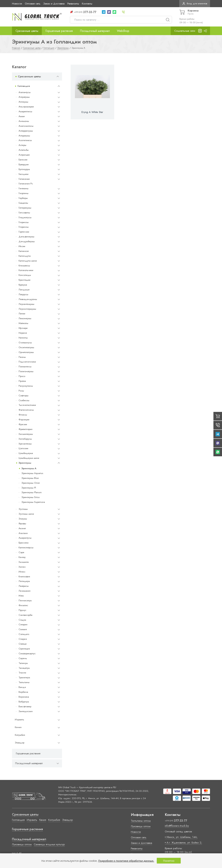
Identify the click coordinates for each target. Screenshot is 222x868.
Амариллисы (25, 111)
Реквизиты (73, 4)
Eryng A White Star (92, 112)
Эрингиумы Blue (30, 478)
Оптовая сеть (33, 4)
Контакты (87, 4)
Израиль (19, 720)
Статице (23, 644)
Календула (25, 256)
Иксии (22, 246)
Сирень (23, 658)
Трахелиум (24, 677)
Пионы (22, 357)
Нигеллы (23, 338)
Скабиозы (24, 400)
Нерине (23, 333)
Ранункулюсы (26, 386)
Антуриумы (24, 136)
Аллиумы (23, 102)
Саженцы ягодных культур (49, 844)
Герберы (23, 198)
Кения (18, 727)
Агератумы (24, 97)
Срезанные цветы (27, 31)
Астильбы (24, 150)
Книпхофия (24, 576)
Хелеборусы (25, 439)
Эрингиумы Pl (29, 488)
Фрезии (23, 424)
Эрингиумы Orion (31, 483)
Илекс (22, 572)
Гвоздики (24, 174)
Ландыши (24, 290)
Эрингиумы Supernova (33, 502)
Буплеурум (24, 169)
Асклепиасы (25, 140)
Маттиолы (23, 323)
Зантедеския (26, 711)
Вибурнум (24, 702)
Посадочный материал (95, 31)
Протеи (22, 381)
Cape (21, 552)
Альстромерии (26, 107)
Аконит (22, 528)
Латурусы (23, 294)
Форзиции (24, 420)
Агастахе (23, 533)
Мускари (23, 328)
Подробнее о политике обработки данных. (126, 861)
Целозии (23, 448)
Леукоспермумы (27, 309)
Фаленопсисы (26, 410)
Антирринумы (26, 131)
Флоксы (23, 415)
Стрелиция (24, 649)
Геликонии (24, 179)
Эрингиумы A (29, 468)
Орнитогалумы (26, 352)
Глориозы (24, 222)
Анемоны (24, 121)
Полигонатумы (26, 371)
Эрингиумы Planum (32, 492)
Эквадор (20, 743)
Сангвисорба (25, 615)
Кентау (22, 557)
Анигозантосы (26, 126)
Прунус (22, 610)
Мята (21, 596)
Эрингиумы (25, 463)
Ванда (22, 687)
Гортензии (24, 232)
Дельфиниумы (26, 237)
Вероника (24, 697)
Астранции (24, 155)
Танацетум (24, 668)
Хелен (22, 567)
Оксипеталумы (26, 347)
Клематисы (24, 266)
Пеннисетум (25, 600)
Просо (22, 376)
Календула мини (28, 261)
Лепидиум (24, 581)
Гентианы (24, 188)
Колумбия (20, 735)
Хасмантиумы (26, 434)
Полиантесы (25, 367)
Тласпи (22, 673)
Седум (22, 620)
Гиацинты (23, 203)
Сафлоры (24, 396)
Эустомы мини (26, 514)
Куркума (23, 285)
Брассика (24, 543)
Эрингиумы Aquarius (32, 473)
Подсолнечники (27, 362)
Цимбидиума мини (29, 458)
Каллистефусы (26, 547)
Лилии (22, 314)
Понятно (169, 861)
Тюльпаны (24, 682)
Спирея (23, 639)
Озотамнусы (25, 343)
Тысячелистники (27, 405)
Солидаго (24, 634)
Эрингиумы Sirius (30, 497)
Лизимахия (24, 591)
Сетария (23, 624)
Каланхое (24, 251)
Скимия (23, 629)
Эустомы (23, 509)
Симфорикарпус (27, 653)
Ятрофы (22, 524)
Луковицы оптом (22, 844)
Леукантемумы (26, 304)
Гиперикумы (25, 208)
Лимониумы (25, 318)
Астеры (22, 145)
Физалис (23, 605)
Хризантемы (25, 444)
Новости (17, 4)
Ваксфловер (25, 706)
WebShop (123, 31)
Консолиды (25, 275)
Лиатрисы (24, 586)
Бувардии (24, 164)
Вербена (23, 692)
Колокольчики (26, 270)
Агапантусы (25, 92)
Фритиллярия (25, 429)
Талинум (23, 663)
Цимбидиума (26, 453)
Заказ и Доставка (54, 4)
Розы (21, 391)
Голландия (24, 86)
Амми (22, 116)
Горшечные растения (59, 31)
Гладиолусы (25, 217)
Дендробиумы (27, 241)
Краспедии (24, 280)
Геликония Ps (26, 184)
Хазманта (24, 562)
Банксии (23, 160)
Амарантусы (25, 538)
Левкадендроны (28, 299)
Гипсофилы (24, 213)
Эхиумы (23, 519)
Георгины (24, 193)
